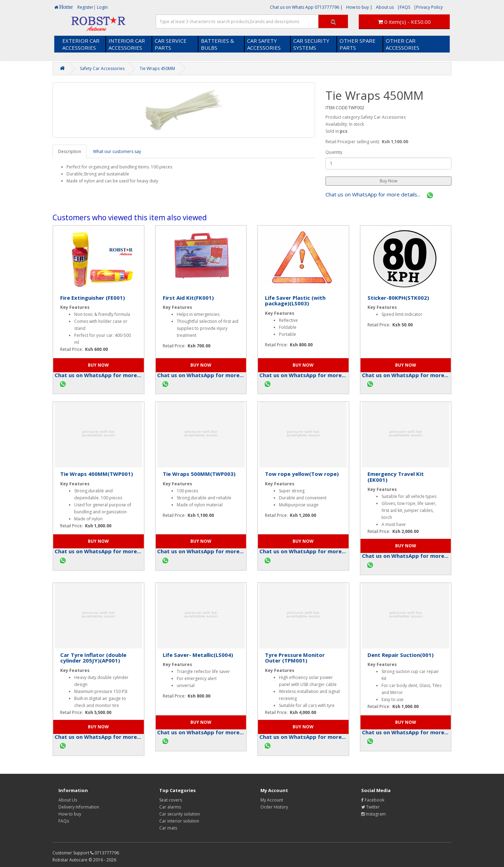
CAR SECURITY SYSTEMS (311, 44)
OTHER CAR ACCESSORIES (402, 44)
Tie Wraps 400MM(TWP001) (97, 474)
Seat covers (171, 800)
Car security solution (180, 814)
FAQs (64, 821)
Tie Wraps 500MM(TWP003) (199, 474)
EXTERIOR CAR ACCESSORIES (81, 44)
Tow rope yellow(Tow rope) (302, 474)
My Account (272, 800)
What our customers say (117, 151)
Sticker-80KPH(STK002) (398, 298)
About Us (68, 800)
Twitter (370, 807)
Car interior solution (179, 821)
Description (70, 151)
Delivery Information (79, 807)
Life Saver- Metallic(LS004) (198, 655)
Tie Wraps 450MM (157, 68)
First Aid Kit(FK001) (188, 298)
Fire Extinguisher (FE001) (93, 298)
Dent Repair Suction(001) (401, 655)
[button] (388, 181)
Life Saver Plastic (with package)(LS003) (295, 301)
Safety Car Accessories (102, 68)
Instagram (373, 814)
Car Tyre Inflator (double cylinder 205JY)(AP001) (93, 658)
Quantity (334, 152)
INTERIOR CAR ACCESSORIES (127, 44)
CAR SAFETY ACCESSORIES (264, 44)
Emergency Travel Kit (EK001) (396, 477)
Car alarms (170, 807)
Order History (274, 807)
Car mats (168, 828)
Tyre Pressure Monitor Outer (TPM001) (295, 658)
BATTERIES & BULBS (218, 44)
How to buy (70, 814)
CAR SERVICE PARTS (171, 44)
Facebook (373, 800)
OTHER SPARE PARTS (358, 44)
